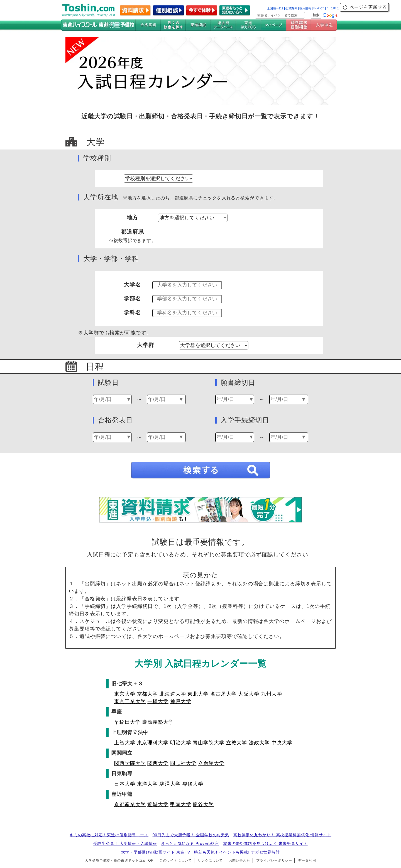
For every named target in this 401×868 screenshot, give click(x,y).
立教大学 (237, 743)
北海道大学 (173, 694)
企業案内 (291, 8)
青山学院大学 (208, 743)
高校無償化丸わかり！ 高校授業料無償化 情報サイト (282, 835)
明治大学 (181, 743)
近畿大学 (158, 805)
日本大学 (125, 784)
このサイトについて (176, 860)
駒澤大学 (170, 784)
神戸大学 (181, 701)
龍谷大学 (203, 805)
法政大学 (259, 743)
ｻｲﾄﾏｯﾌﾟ (319, 8)
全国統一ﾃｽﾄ (275, 8)
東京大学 (125, 694)
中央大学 (282, 743)
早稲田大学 (127, 722)
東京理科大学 (153, 743)
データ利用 (307, 860)
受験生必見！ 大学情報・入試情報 (125, 843)
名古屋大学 (223, 694)
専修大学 (193, 784)
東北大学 (198, 694)
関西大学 (158, 763)
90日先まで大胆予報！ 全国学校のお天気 (191, 835)
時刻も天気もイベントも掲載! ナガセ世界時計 (237, 852)
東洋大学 (148, 784)
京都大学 (148, 694)
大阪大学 (249, 694)
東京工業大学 (130, 701)
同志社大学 (183, 763)
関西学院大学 (130, 763)
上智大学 (125, 743)
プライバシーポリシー (274, 860)
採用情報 (305, 8)
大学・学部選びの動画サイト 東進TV (156, 852)
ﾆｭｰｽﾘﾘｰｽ (332, 8)
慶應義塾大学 (158, 722)
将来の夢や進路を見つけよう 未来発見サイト (266, 843)
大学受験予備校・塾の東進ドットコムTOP (119, 860)
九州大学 (272, 694)
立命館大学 (211, 763)
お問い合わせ (240, 860)
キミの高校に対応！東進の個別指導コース (109, 835)
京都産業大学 (130, 805)
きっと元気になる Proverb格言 (190, 843)
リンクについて (210, 860)
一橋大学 (158, 701)
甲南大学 (181, 805)
